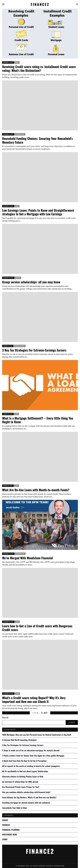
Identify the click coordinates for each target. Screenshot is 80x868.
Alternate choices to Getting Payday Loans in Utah (23, 777)
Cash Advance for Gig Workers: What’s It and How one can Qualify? (29, 797)
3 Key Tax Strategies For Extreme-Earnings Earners (34, 350)
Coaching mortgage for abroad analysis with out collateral (26, 803)
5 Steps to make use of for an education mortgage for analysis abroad (31, 750)
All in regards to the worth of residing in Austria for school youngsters (31, 766)
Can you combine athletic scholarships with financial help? (26, 792)
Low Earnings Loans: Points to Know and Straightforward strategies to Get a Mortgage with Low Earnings (38, 212)
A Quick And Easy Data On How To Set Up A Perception (24, 761)
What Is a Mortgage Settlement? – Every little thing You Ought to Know (38, 420)
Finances (18, 278)
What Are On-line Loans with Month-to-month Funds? (36, 490)
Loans (17, 206)
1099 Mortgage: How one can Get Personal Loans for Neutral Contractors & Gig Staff (37, 735)
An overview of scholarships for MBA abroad (20, 782)
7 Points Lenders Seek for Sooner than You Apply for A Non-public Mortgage (33, 756)
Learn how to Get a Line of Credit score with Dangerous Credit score (37, 628)
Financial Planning (19, 346)
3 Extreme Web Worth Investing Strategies (19, 740)
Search (5, 717)
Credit (17, 62)
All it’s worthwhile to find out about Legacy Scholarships (25, 771)
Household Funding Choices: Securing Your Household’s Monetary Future (37, 140)
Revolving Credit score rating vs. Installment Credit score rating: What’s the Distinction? (39, 69)
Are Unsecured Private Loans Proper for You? (21, 787)
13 (42, 713)
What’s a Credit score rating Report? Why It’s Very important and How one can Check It (34, 700)
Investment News (20, 134)
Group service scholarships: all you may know (31, 282)
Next (46, 713)
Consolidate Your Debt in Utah (14, 808)
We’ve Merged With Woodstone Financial (27, 558)
